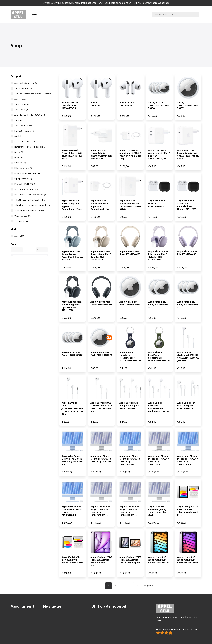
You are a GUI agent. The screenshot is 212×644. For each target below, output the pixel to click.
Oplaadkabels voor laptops (28, 189)
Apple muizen (22, 99)
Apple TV (20, 120)
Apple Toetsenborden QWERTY (30, 115)
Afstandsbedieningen (25, 83)
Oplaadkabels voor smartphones (30, 195)
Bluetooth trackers (24, 131)
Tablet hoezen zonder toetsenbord (32, 205)
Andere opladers (23, 88)
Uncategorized (23, 216)
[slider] (12, 255)
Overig (33, 14)
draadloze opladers (25, 141)
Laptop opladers (23, 179)
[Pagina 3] (122, 586)
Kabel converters (23, 168)
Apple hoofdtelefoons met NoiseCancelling (34, 94)
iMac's (19, 152)
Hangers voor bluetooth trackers (30, 147)
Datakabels (21, 136)
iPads (19, 157)
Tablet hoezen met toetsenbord (30, 200)
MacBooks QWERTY (25, 184)
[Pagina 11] (137, 586)
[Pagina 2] (115, 586)
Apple (19, 236)
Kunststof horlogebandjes (27, 173)
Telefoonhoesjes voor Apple (29, 210)
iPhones (20, 163)
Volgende (148, 586)
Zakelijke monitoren (25, 221)
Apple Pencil (21, 110)
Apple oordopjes (24, 104)
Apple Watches (23, 126)
